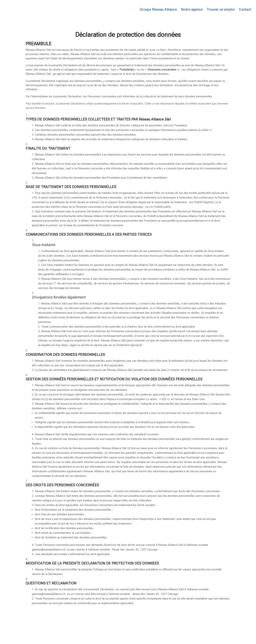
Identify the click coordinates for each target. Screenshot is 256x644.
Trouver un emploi (221, 9)
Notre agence (192, 9)
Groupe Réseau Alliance (158, 9)
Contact (245, 9)
